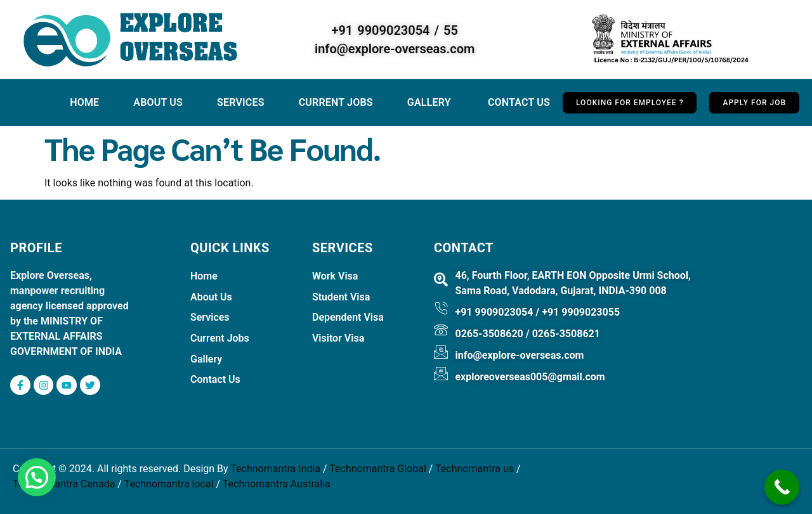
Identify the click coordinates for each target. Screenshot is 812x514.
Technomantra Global (377, 469)
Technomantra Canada (64, 485)
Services (241, 102)
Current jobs (336, 102)
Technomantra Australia (277, 485)
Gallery (430, 102)
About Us (158, 102)
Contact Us (519, 102)
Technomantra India (275, 469)
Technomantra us (475, 469)
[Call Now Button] (782, 487)
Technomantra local (169, 485)
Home (84, 102)
